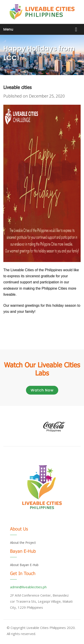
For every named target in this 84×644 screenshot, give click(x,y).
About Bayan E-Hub (24, 565)
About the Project (23, 543)
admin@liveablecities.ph (28, 587)
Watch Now (42, 390)
